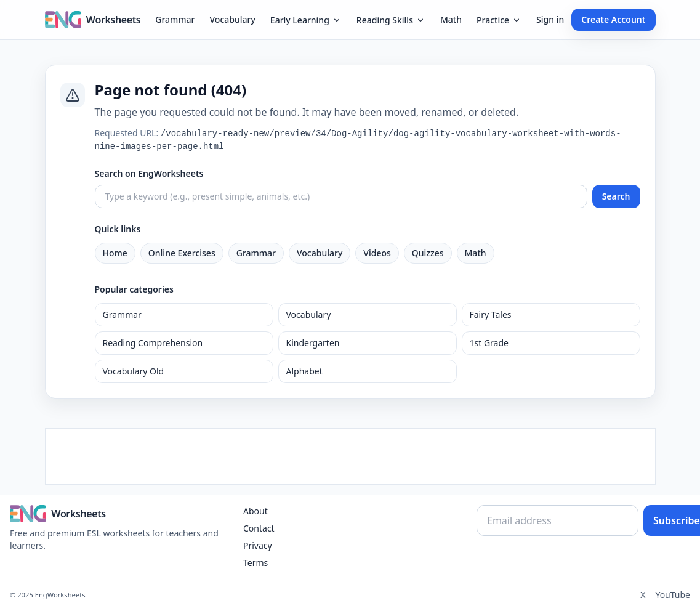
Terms (255, 563)
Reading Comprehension (153, 343)
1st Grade (489, 343)
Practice (499, 20)
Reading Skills (391, 20)
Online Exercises (182, 253)
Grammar (175, 19)
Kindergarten (313, 343)
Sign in (550, 19)
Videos (377, 253)
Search (616, 196)
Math (451, 19)
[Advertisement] (350, 456)
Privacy (258, 545)
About (255, 511)
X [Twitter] (643, 595)
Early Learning (306, 20)
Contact (259, 528)
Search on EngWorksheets (149, 173)
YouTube (673, 595)
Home (115, 253)
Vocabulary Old (134, 371)
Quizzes (428, 253)
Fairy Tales (491, 314)
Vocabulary (233, 19)
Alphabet (304, 371)
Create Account (613, 19)
